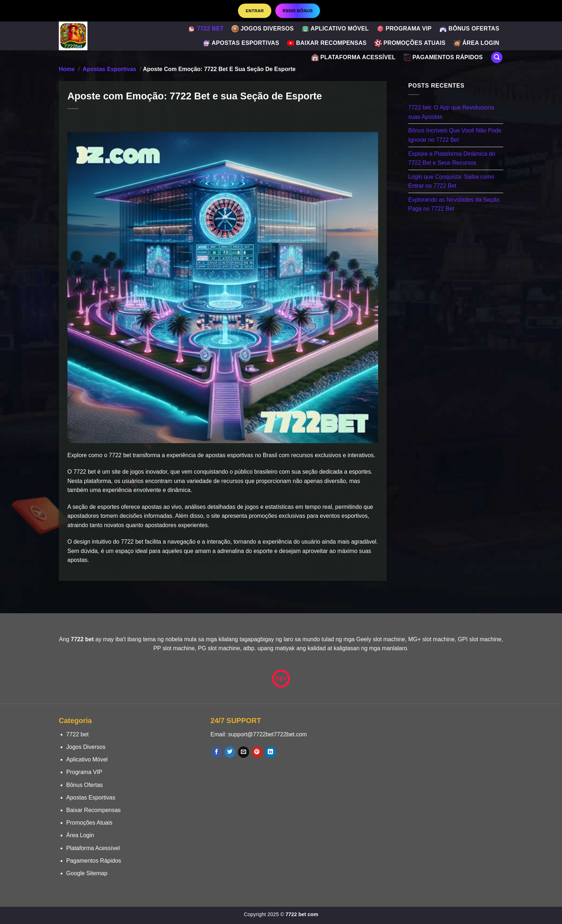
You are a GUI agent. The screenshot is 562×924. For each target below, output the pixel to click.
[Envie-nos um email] (244, 752)
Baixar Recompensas (327, 43)
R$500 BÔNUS (298, 11)
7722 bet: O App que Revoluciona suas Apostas (451, 112)
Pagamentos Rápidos (443, 57)
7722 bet (206, 29)
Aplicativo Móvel (335, 29)
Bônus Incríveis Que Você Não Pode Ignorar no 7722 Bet (455, 135)
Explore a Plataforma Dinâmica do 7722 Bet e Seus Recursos (452, 158)
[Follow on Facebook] (217, 752)
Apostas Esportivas (241, 43)
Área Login (476, 43)
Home (67, 69)
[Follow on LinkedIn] (270, 752)
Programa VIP (404, 29)
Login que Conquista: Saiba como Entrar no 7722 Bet (451, 181)
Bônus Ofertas (469, 29)
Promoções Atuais (410, 43)
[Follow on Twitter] (230, 752)
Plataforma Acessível (354, 57)
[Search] (497, 58)
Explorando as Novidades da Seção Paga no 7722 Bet (454, 204)
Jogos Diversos (263, 29)
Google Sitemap (87, 873)
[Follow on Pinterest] (257, 752)
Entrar (255, 11)
